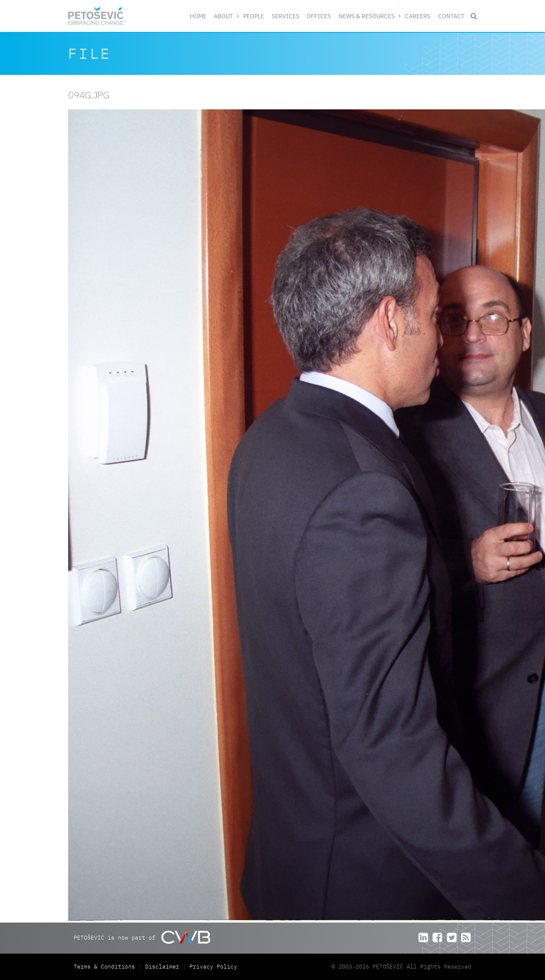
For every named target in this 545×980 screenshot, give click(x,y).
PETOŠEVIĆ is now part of (142, 937)
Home (198, 16)
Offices (319, 16)
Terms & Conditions (106, 967)
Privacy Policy (213, 967)
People (254, 16)
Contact (451, 16)
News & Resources (367, 16)
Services (285, 16)
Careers (418, 16)
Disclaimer (162, 967)
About (223, 16)
